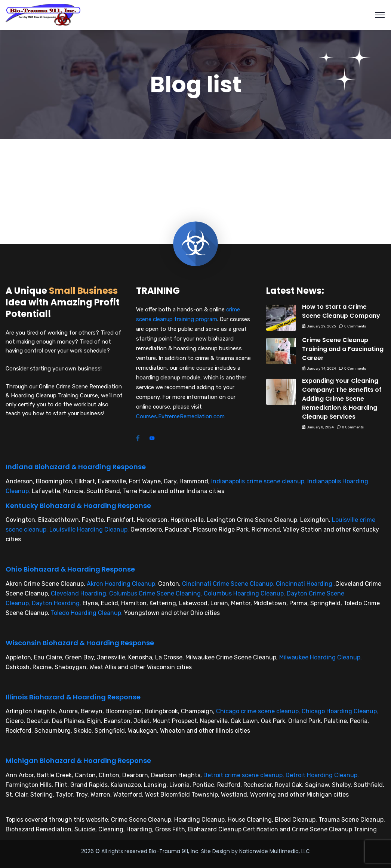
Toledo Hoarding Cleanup (86, 613)
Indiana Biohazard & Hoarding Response (76, 467)
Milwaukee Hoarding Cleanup (320, 657)
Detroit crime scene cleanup (243, 775)
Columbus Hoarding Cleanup (244, 593)
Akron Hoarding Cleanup (121, 584)
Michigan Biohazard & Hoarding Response (78, 761)
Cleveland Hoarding (78, 593)
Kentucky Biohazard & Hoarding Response (78, 506)
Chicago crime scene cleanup (257, 711)
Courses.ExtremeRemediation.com (180, 416)
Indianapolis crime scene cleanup (258, 481)
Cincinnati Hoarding (304, 584)
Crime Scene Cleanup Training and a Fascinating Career (343, 349)
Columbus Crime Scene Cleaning (155, 593)
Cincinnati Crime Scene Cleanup (227, 584)
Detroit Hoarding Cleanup (321, 775)
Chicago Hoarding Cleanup (339, 711)
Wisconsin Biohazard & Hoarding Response (80, 643)
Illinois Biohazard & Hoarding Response (73, 697)
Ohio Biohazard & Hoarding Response (70, 569)
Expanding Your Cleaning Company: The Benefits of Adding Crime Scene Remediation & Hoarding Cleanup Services (342, 399)
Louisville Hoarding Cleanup (88, 530)
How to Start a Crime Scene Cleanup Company (341, 311)
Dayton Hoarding (56, 603)
